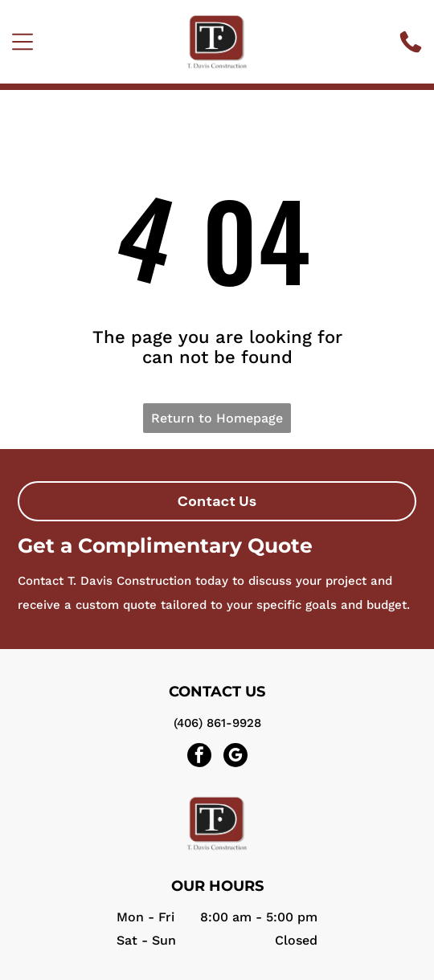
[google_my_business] (235, 757)
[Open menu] (23, 42)
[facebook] (199, 757)
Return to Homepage (217, 418)
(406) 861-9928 (217, 723)
